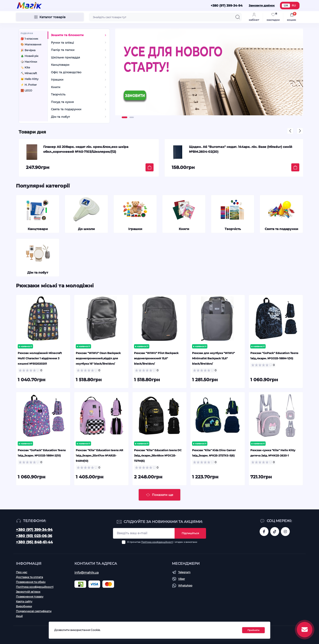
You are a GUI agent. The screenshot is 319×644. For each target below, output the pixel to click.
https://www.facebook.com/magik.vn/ (264, 532)
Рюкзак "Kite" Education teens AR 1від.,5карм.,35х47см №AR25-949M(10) (99, 455)
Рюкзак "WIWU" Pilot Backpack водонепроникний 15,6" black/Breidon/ (156, 358)
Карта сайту (24, 601)
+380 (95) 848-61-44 (34, 542)
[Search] (238, 17)
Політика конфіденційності (157, 542)
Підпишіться (190, 533)
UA (286, 5)
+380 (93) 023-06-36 (34, 536)
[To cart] (150, 167)
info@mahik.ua (87, 572)
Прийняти (253, 630)
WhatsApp (185, 585)
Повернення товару (30, 597)
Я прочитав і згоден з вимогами (162, 542)
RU (294, 5)
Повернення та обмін (31, 582)
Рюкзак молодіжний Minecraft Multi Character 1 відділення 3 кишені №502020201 (40, 358)
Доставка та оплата (29, 577)
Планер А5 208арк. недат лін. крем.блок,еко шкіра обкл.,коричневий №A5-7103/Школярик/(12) (86, 149)
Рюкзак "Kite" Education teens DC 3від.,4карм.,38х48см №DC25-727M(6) (158, 455)
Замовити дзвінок (262, 5)
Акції (19, 616)
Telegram (184, 572)
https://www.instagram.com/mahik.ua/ (285, 532)
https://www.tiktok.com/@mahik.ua (275, 532)
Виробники (24, 606)
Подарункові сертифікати (34, 611)
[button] (125, 117)
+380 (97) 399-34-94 (34, 530)
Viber (182, 579)
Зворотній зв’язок (28, 592)
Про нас (22, 572)
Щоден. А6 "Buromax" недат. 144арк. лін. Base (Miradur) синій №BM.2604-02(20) (241, 149)
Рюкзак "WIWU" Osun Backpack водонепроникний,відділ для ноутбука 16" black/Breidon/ (98, 358)
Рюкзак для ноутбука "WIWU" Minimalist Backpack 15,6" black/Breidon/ (213, 358)
